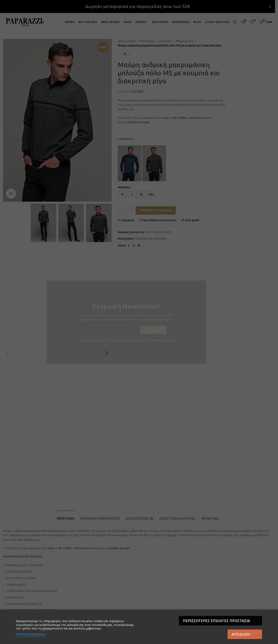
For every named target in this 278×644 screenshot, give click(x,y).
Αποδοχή (241, 634)
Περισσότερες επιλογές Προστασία (216, 621)
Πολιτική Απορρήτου (31, 634)
